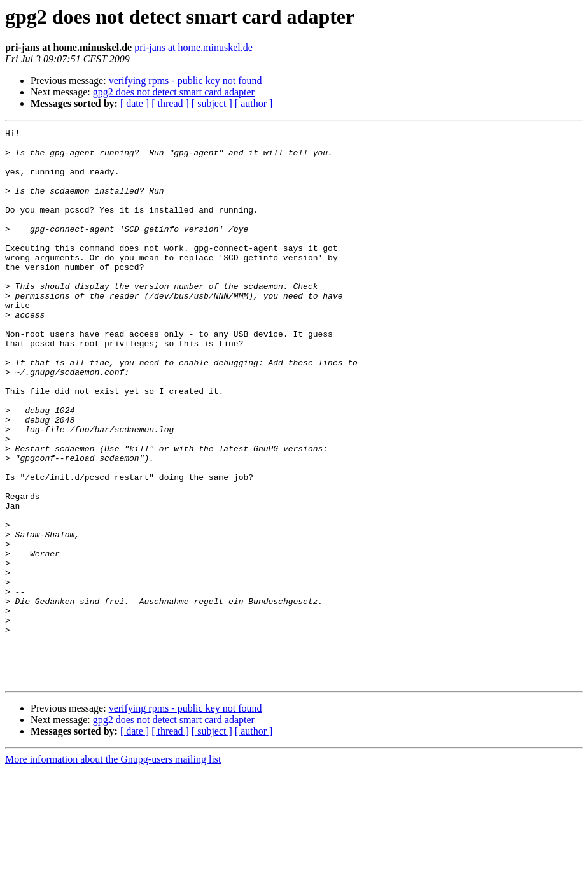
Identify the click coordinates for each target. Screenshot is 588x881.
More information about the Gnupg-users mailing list (113, 870)
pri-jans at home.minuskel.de (193, 47)
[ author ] (254, 103)
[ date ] (135, 103)
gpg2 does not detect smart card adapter (174, 92)
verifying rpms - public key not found (185, 81)
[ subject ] (212, 103)
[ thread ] (170, 103)
